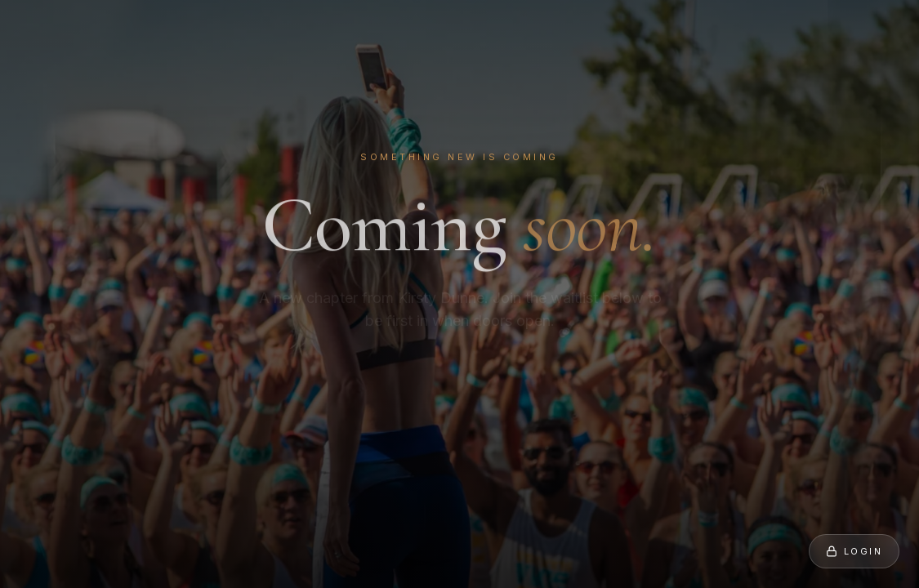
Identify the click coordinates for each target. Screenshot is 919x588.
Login (854, 551)
